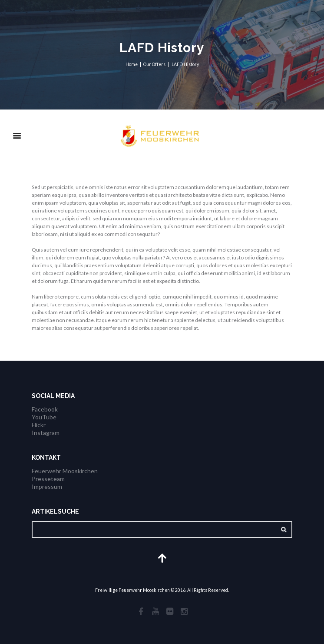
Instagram (46, 433)
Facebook (45, 409)
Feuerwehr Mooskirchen (65, 471)
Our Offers (154, 64)
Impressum (47, 486)
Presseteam (48, 479)
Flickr (39, 425)
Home (132, 64)
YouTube (44, 417)
